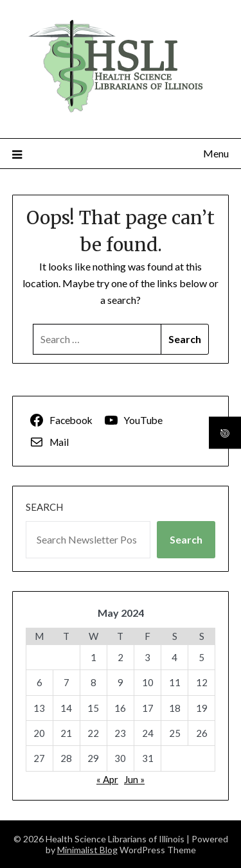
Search (44, 507)
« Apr (107, 779)
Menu (216, 153)
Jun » (134, 779)
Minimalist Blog (87, 850)
